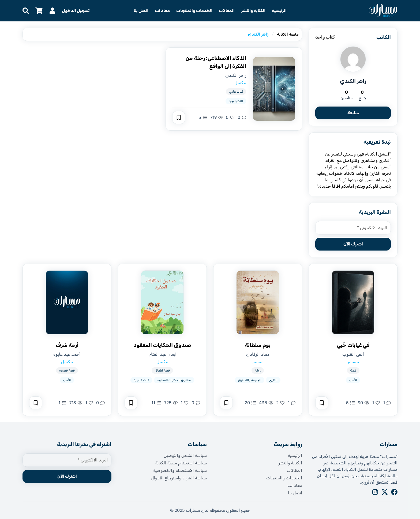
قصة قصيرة (141, 380)
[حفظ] (179, 118)
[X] (385, 492)
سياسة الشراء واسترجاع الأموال (179, 478)
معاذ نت (162, 11)
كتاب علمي (236, 92)
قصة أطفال (162, 370)
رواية (258, 370)
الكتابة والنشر (253, 11)
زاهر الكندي (236, 75)
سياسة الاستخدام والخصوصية (180, 471)
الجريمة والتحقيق (250, 380)
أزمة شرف (67, 345)
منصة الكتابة (288, 34)
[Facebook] (394, 492)
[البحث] (26, 11)
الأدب (353, 380)
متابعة (353, 113)
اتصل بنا (141, 11)
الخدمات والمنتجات (194, 11)
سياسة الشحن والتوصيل (185, 456)
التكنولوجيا (236, 101)
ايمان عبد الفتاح (162, 354)
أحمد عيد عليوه (67, 354)
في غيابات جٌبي (353, 345)
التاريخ (273, 380)
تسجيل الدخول (76, 11)
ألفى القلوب (353, 354)
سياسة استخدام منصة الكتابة (181, 463)
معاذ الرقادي (258, 354)
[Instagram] (375, 492)
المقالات (227, 11)
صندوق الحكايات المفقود (162, 345)
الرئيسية (279, 11)
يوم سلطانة (258, 345)
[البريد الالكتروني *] (353, 228)
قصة (353, 370)
